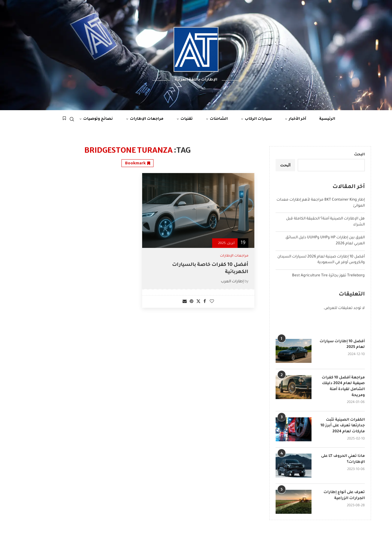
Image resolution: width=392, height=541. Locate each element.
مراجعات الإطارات (147, 119)
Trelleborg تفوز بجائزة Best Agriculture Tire (328, 276)
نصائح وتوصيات (98, 119)
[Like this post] (212, 302)
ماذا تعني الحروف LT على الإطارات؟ (343, 459)
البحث (359, 155)
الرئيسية (327, 119)
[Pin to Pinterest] (192, 302)
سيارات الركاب (258, 119)
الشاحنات (219, 119)
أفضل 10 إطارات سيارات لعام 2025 (342, 345)
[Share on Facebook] (205, 302)
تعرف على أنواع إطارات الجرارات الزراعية (344, 495)
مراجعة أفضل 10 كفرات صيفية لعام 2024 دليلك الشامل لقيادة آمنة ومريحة (343, 387)
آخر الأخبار (297, 119)
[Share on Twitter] (198, 302)
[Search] (72, 119)
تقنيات (187, 119)
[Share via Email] (185, 302)
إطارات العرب (232, 282)
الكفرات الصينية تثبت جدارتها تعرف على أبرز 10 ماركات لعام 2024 (343, 426)
